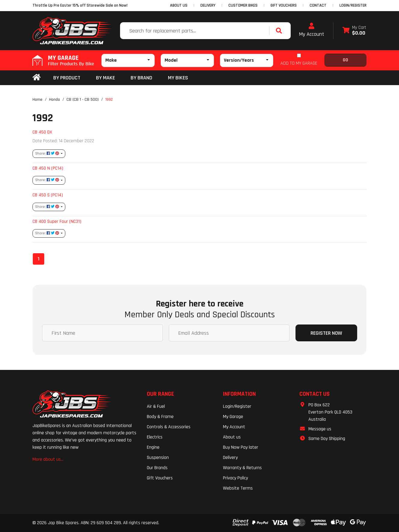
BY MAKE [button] (105, 78)
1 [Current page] (39, 259)
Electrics (155, 437)
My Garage (233, 417)
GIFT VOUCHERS (284, 5)
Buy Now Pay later (241, 447)
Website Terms (238, 488)
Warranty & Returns (242, 468)
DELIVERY (208, 5)
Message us (320, 429)
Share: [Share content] (48, 154)
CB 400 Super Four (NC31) (57, 221)
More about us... (48, 459)
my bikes (178, 78)
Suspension (158, 458)
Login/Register (353, 5)
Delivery (230, 458)
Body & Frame (160, 417)
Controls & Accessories (169, 427)
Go (345, 60)
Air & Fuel (156, 406)
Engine (153, 447)
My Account (311, 30)
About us (232, 437)
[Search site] (280, 31)
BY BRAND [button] (141, 78)
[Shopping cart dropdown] (354, 31)
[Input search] (195, 31)
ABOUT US (179, 5)
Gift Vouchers (160, 478)
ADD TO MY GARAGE (299, 63)
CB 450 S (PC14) (48, 195)
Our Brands (157, 468)
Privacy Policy (235, 478)
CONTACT (318, 5)
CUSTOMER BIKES (243, 5)
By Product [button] (67, 78)
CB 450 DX (42, 132)
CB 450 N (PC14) (48, 168)
